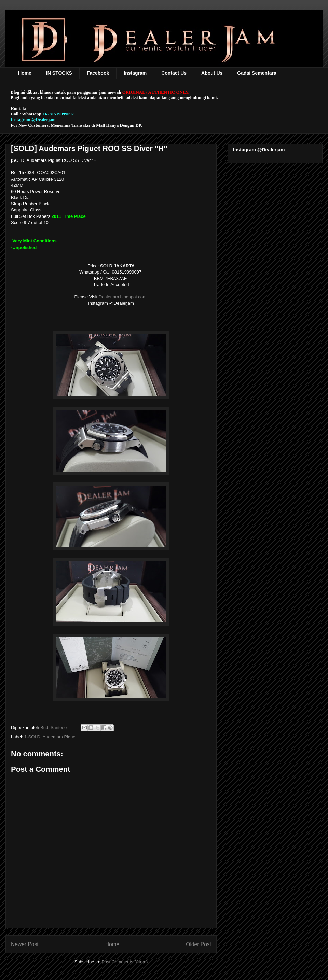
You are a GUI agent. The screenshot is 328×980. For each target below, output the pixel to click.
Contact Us (174, 73)
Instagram (135, 73)
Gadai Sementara (257, 73)
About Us (212, 73)
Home (25, 73)
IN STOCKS (59, 73)
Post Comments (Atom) (125, 962)
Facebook (98, 73)
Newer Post (25, 944)
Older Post (199, 944)
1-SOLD (32, 737)
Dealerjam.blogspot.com (123, 297)
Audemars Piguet (60, 737)
